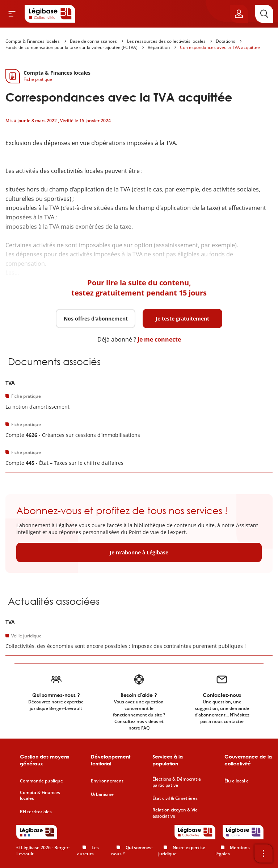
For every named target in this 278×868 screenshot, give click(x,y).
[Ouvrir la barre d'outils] (264, 853)
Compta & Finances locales (33, 41)
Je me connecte (159, 339)
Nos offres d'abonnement (96, 319)
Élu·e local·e (237, 781)
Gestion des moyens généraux (45, 760)
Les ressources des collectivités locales (166, 41)
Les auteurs (88, 851)
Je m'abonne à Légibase (139, 552)
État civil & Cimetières (175, 798)
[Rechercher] (264, 14)
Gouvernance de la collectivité (248, 760)
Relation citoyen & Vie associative (175, 813)
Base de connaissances (93, 41)
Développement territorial (111, 760)
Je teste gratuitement (182, 319)
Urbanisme (102, 794)
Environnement (107, 781)
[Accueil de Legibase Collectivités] (50, 14)
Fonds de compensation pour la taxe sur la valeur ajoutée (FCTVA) (71, 47)
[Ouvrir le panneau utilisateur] (239, 14)
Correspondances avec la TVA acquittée (220, 47)
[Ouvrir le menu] (12, 14)
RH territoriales (36, 812)
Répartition (159, 47)
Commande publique (41, 781)
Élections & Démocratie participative (177, 782)
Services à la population (168, 760)
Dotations (226, 41)
